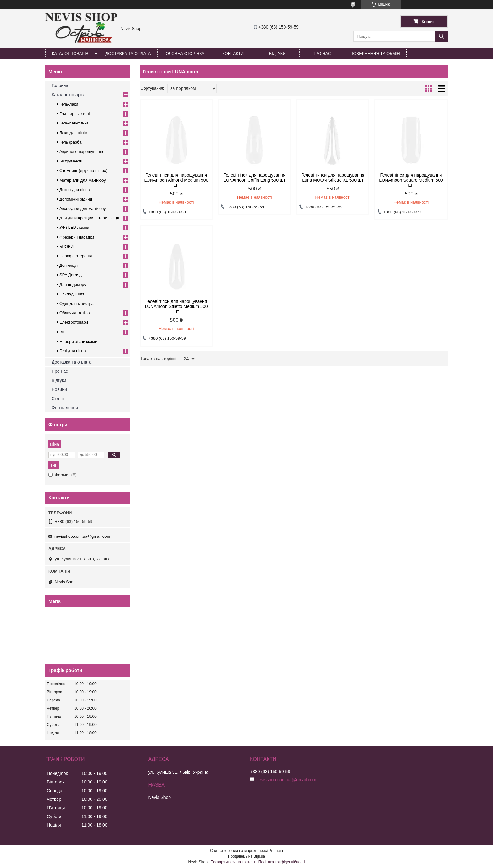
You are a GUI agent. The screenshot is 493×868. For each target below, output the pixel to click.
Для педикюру (73, 285)
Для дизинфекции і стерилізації (89, 218)
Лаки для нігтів (73, 133)
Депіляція (69, 265)
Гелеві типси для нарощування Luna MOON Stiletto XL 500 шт (333, 178)
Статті (58, 398)
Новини (59, 389)
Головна (60, 85)
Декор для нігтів (75, 190)
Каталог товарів (70, 54)
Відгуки (277, 54)
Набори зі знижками (78, 341)
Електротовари (74, 322)
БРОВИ (66, 247)
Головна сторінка (184, 54)
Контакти (233, 54)
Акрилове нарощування (82, 152)
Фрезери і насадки (77, 237)
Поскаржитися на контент (233, 862)
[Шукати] (441, 36)
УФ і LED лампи (74, 227)
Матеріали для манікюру (83, 180)
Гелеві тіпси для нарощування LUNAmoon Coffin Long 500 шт (254, 178)
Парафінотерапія (76, 256)
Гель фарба (70, 142)
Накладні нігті (72, 294)
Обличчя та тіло (75, 313)
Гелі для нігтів (72, 351)
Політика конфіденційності (282, 862)
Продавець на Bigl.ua (246, 856)
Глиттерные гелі (75, 114)
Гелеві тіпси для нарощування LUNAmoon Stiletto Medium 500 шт (176, 306)
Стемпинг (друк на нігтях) (83, 170)
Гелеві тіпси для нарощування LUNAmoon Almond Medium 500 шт (176, 180)
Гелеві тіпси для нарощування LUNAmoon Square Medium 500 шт (411, 180)
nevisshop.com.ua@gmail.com (82, 536)
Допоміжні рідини (76, 199)
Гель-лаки (69, 104)
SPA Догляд (71, 275)
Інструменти (71, 161)
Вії (62, 332)
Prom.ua (276, 851)
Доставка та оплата (128, 54)
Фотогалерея (65, 408)
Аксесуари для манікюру (83, 209)
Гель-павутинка (74, 123)
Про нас (322, 54)
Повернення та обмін (375, 54)
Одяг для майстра (77, 303)
